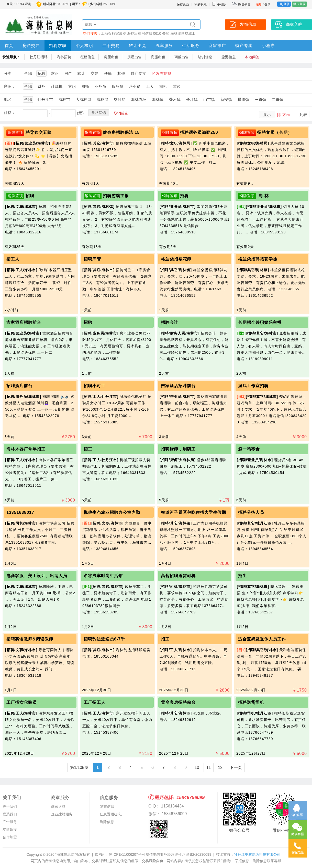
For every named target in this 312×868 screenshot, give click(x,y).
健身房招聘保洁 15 (121, 132)
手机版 (219, 4)
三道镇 (260, 99)
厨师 (85, 86)
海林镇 (158, 99)
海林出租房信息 (140, 33)
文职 (72, 86)
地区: (8, 99)
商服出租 (158, 57)
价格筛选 (99, 113)
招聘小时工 (94, 386)
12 (220, 768)
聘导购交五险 (39, 132)
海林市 (64, 99)
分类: (8, 73)
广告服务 (10, 822)
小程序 (268, 46)
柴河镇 (175, 99)
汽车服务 (164, 46)
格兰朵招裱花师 (176, 259)
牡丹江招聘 (39, 57)
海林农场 (139, 99)
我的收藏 (200, 4)
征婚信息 (87, 57)
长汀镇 (192, 99)
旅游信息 (229, 57)
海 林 (263, 196)
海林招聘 (64, 57)
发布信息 (164, 73)
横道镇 (243, 99)
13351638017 (20, 512)
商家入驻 (58, 806)
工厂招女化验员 (22, 702)
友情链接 (10, 829)
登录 (268, 4)
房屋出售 (135, 57)
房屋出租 (111, 57)
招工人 (13, 259)
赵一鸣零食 (249, 449)
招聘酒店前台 (19, 386)
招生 (242, 576)
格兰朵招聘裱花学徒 (258, 259)
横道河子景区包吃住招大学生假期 (193, 512)
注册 (259, 4)
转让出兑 (138, 46)
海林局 (102, 99)
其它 (176, 86)
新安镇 (226, 99)
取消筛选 (121, 113)
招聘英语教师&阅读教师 (30, 639)
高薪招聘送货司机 (178, 576)
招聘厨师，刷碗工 (178, 449)
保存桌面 (183, 4)
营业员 (135, 86)
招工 (88, 449)
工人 (150, 86)
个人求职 (84, 46)
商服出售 (182, 57)
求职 (55, 73)
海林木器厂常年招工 (26, 449)
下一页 (236, 768)
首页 (9, 46)
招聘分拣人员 (251, 512)
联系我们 (10, 814)
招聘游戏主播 (116, 196)
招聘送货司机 (251, 702)
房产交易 (31, 46)
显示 (267, 115)
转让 (81, 73)
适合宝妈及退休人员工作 (262, 639)
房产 (68, 73)
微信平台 (244, 4)
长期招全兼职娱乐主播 (260, 322)
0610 (157, 33)
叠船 (166, 33)
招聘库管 (92, 259)
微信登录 (299, 4)
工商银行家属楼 (114, 33)
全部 (28, 73)
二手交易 (111, 46)
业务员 (100, 86)
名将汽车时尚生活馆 (103, 576)
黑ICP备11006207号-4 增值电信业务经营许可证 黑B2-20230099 (160, 854)
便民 (108, 73)
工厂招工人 (94, 702)
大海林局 (83, 99)
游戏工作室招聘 (253, 386)
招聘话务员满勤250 (199, 132)
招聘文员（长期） (275, 132)
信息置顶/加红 (111, 814)
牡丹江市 (45, 99)
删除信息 (107, 822)
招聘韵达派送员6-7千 (104, 639)
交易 (95, 73)
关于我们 (10, 806)
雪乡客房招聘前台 (178, 702)
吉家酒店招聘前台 (24, 322)
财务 (41, 86)
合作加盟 (10, 837)
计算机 (57, 86)
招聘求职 (58, 46)
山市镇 (209, 99)
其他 (121, 73)
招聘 (41, 73)
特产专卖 (244, 46)
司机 (163, 86)
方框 (286, 115)
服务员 (118, 86)
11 (209, 768)
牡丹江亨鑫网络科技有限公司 (257, 854)
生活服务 (191, 46)
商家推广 (217, 46)
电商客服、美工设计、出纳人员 (37, 576)
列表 (303, 115)
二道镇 (278, 99)
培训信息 (205, 57)
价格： (10, 112)
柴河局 (120, 99)
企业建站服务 (62, 814)
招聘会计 (170, 322)
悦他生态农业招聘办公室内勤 (112, 512)
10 (197, 768)
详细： (10, 86)
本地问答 (252, 57)
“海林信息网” (65, 854)
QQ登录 (284, 4)
